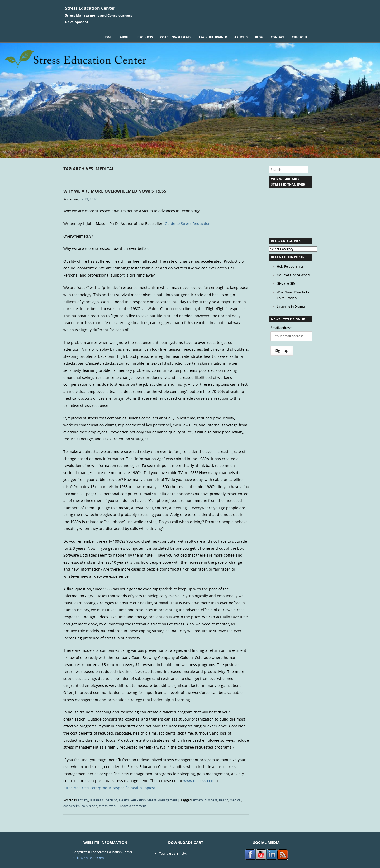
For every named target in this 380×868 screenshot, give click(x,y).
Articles (241, 37)
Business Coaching (104, 800)
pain (84, 806)
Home (108, 37)
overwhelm (72, 806)
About (125, 37)
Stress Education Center (90, 8)
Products (145, 37)
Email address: (281, 328)
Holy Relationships (290, 266)
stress (103, 806)
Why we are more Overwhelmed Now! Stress (115, 191)
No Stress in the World (293, 275)
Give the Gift (286, 283)
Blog (259, 37)
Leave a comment (133, 806)
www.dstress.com (199, 781)
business (211, 800)
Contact (278, 37)
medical (236, 800)
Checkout (300, 37)
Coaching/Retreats (176, 37)
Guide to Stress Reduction (188, 223)
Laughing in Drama (291, 306)
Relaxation (138, 800)
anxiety (83, 800)
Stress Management (162, 800)
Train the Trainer (213, 37)
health (224, 800)
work (113, 806)
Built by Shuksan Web (88, 858)
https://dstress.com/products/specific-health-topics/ (109, 788)
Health (124, 800)
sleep (93, 806)
